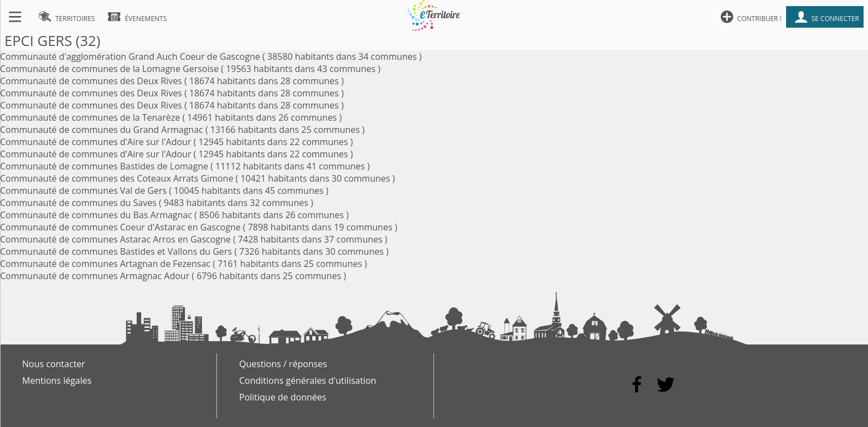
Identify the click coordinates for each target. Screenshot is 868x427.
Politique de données (283, 397)
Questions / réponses (283, 364)
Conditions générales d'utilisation (308, 380)
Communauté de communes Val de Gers (83, 191)
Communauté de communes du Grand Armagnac (102, 130)
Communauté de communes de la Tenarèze (90, 117)
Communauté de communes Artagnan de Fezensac (105, 264)
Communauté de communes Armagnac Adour (95, 276)
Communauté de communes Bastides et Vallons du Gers (116, 251)
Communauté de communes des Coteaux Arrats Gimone (117, 178)
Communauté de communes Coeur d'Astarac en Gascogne (120, 227)
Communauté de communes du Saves (78, 203)
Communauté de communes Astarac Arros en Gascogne (115, 239)
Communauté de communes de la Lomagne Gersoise (109, 69)
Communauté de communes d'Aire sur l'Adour (95, 142)
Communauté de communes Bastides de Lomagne (104, 166)
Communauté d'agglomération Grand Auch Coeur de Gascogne (130, 56)
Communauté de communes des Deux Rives (91, 81)
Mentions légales (57, 380)
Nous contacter (54, 364)
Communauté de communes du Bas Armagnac (96, 215)
